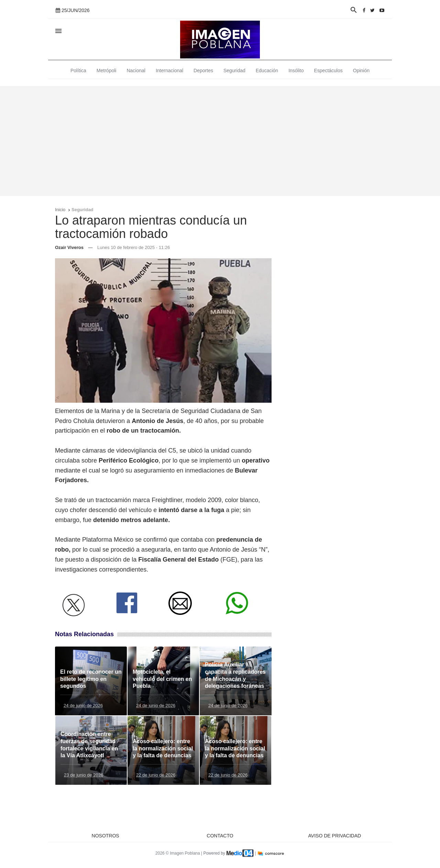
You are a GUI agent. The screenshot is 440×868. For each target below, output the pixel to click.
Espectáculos (328, 70)
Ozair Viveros (69, 247)
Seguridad (234, 70)
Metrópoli (107, 70)
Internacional (169, 70)
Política (78, 70)
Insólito (296, 70)
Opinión (361, 70)
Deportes (203, 70)
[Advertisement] (220, 141)
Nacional (136, 70)
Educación (267, 70)
